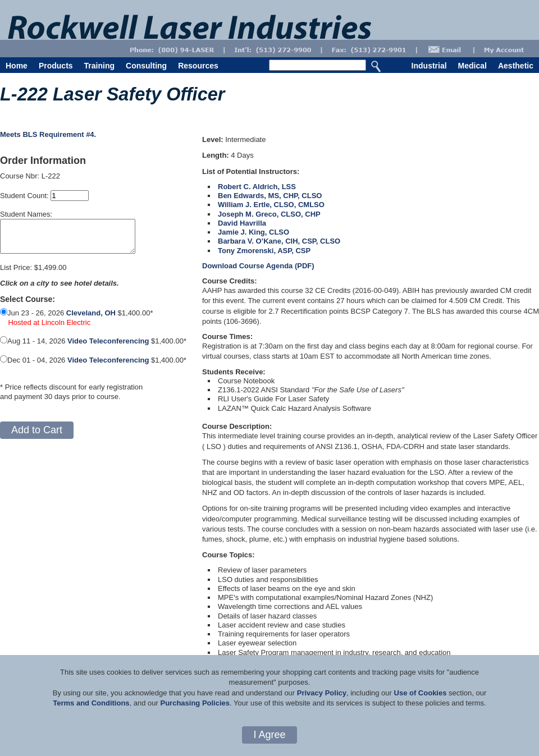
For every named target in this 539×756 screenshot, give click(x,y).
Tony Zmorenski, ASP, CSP (264, 251)
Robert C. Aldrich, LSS (257, 187)
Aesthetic (516, 66)
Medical (472, 66)
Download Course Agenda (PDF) (258, 266)
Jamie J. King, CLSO (253, 232)
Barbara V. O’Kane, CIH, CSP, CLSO (279, 241)
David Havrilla (242, 223)
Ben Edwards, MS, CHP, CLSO (270, 196)
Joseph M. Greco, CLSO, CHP (269, 214)
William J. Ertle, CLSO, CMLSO (271, 205)
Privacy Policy (322, 693)
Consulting (146, 66)
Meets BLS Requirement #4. (48, 134)
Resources (198, 66)
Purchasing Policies (195, 703)
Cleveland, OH (91, 320)
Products (56, 66)
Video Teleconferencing (108, 348)
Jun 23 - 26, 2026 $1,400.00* (76, 329)
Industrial (429, 66)
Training (99, 66)
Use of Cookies (421, 693)
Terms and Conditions (91, 703)
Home (17, 66)
